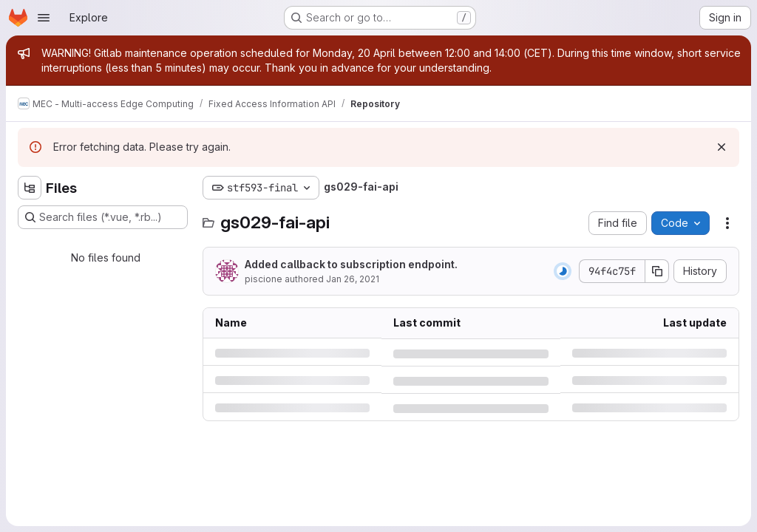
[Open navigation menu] (44, 18)
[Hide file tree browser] (30, 188)
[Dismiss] (722, 147)
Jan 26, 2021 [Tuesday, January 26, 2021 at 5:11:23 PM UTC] (353, 279)
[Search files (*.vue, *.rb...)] (103, 217)
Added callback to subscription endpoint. (351, 264)
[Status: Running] (563, 271)
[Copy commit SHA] (657, 271)
